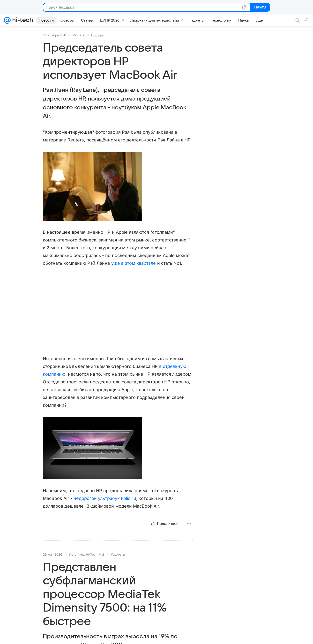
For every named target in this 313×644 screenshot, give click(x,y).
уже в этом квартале (134, 263)
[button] (92, 186)
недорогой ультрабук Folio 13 (105, 498)
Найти (260, 8)
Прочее (97, 35)
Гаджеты (118, 554)
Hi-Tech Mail (95, 554)
